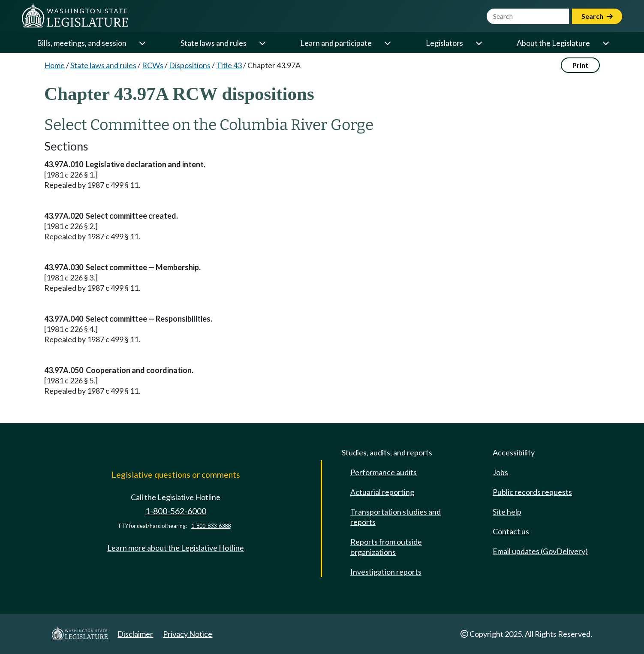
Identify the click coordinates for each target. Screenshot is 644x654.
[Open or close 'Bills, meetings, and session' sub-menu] (142, 43)
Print (580, 65)
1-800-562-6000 (176, 511)
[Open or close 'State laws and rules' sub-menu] (262, 43)
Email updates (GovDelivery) (540, 551)
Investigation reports (386, 572)
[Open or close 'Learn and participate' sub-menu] (387, 43)
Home (54, 65)
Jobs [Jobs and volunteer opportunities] (500, 472)
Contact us (511, 531)
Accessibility (514, 452)
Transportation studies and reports (396, 517)
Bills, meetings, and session (82, 43)
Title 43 (229, 65)
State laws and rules (214, 43)
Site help (507, 512)
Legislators (444, 43)
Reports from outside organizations (386, 547)
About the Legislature (553, 43)
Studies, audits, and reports (387, 452)
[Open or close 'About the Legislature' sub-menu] (605, 43)
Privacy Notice (188, 634)
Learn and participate (336, 43)
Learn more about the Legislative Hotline (176, 548)
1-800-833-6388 (211, 526)
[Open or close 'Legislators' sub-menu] (478, 43)
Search (597, 16)
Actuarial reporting (382, 492)
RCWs (153, 65)
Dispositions (190, 65)
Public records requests (532, 492)
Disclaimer (135, 634)
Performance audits (384, 472)
